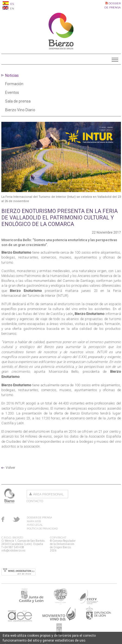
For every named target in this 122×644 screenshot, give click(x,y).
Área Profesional (48, 494)
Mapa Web (34, 521)
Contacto (35, 501)
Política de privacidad (42, 529)
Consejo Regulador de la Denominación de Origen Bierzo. (10, 496)
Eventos (12, 93)
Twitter (16, 519)
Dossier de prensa (39, 517)
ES (8, 4)
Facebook (3, 519)
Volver (10, 468)
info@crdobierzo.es (13, 551)
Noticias (12, 75)
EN (8, 9)
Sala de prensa (18, 101)
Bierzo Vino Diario (20, 110)
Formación (14, 84)
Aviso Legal (35, 525)
